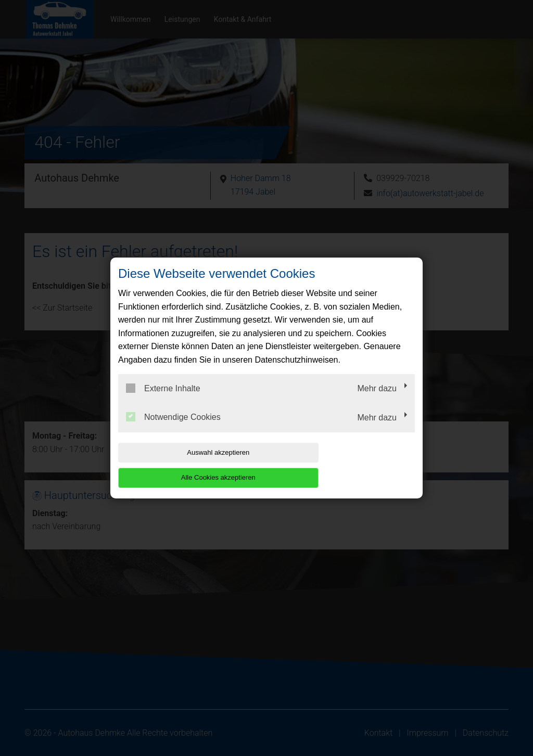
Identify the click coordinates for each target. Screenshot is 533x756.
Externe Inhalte (163, 401)
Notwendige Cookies (173, 430)
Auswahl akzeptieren (185, 465)
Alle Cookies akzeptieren (348, 465)
